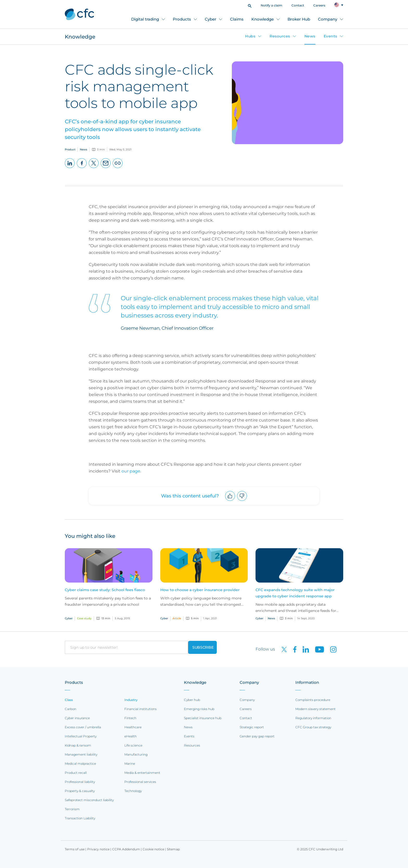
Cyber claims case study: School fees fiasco (105, 590)
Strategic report (252, 727)
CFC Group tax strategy (313, 727)
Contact (298, 5)
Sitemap (173, 849)
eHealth (130, 736)
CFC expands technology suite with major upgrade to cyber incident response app (295, 593)
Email (106, 168)
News (310, 36)
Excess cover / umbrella (83, 727)
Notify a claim (272, 5)
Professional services (140, 782)
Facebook (82, 168)
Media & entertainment (142, 773)
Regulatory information (313, 718)
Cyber (211, 19)
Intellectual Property (81, 736)
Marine (130, 764)
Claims (237, 19)
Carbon (71, 709)
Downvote (242, 501)
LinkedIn (70, 168)
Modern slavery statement (315, 709)
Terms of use (75, 849)
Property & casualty (80, 791)
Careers (319, 5)
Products (182, 19)
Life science (133, 745)
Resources (280, 36)
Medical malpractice (80, 764)
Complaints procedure (313, 700)
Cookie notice (153, 849)
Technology (133, 791)
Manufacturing (136, 754)
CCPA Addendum (126, 849)
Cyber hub (192, 700)
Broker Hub (299, 19)
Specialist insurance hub (203, 718)
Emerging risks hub (199, 709)
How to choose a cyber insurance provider (200, 590)
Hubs (250, 36)
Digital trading (145, 19)
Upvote (230, 501)
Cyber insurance (77, 718)
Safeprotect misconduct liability (89, 800)
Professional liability (80, 782)
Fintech (130, 718)
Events (330, 36)
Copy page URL (118, 168)
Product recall (76, 773)
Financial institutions (141, 709)
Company (328, 19)
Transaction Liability (80, 818)
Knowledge (263, 19)
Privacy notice (98, 849)
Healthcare (133, 727)
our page (131, 471)
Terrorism (72, 809)
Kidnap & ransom (78, 745)
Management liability (81, 754)
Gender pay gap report (257, 736)
